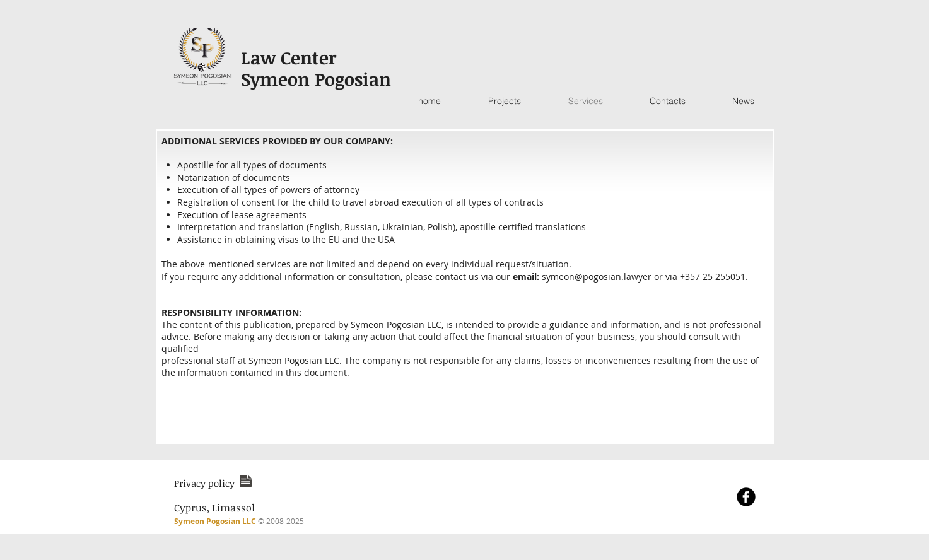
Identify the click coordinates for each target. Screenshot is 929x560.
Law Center (291, 57)
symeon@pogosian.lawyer (597, 277)
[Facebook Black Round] (746, 497)
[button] (204, 483)
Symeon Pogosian (316, 79)
